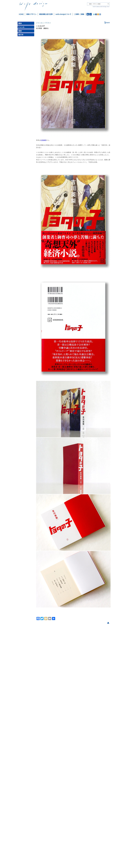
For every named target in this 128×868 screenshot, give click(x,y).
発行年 (26, 35)
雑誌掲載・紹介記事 (46, 14)
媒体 (26, 24)
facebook (91, 14)
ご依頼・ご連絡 (79, 14)
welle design (33, 7)
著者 (26, 31)
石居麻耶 (43, 140)
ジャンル (26, 28)
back (107, 23)
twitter (88, 14)
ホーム (21, 14)
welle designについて (63, 14)
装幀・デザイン (31, 14)
